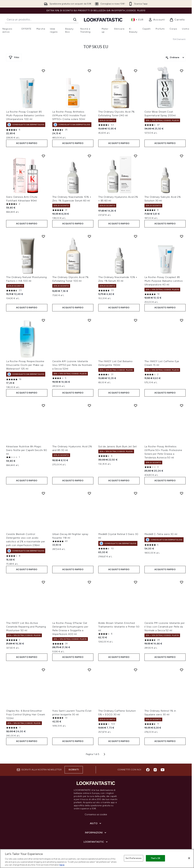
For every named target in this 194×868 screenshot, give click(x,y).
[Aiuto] (96, 823)
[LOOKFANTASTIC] (96, 842)
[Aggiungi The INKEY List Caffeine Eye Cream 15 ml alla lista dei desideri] (182, 320)
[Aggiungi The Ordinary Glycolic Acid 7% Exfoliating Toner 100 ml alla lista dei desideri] (89, 236)
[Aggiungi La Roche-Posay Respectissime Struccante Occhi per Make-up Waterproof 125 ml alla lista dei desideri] (43, 320)
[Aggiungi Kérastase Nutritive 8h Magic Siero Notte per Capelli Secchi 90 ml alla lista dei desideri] (43, 405)
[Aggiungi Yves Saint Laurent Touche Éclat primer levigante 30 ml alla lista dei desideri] (89, 670)
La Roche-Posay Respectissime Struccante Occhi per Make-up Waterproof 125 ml (25, 365)
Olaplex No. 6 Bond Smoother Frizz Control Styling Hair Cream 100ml (26, 714)
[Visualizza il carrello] (177, 20)
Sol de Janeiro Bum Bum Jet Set (118, 446)
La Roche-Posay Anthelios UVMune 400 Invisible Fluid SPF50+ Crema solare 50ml (69, 115)
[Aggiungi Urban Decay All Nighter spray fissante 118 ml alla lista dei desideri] (89, 493)
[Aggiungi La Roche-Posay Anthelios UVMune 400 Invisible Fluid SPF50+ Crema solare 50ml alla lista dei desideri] (89, 71)
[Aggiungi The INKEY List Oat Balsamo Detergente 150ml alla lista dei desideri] (136, 320)
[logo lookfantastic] (103, 20)
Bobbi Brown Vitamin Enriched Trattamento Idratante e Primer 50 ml (119, 627)
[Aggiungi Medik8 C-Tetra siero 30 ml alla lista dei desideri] (182, 493)
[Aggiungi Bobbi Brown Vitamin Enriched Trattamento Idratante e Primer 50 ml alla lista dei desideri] (136, 582)
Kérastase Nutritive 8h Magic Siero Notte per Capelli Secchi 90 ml (27, 450)
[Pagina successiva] (104, 754)
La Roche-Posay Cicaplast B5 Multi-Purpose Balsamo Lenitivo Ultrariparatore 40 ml (164, 281)
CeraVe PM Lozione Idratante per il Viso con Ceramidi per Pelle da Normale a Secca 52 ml (165, 627)
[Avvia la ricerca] (75, 20)
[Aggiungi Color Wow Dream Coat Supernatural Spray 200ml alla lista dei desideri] (182, 71)
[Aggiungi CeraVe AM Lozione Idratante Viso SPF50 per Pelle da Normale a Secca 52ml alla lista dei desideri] (89, 320)
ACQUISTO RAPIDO (27, 143)
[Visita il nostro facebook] (148, 770)
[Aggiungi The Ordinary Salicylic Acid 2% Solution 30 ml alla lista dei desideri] (182, 156)
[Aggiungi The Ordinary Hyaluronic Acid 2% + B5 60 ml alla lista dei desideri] (136, 156)
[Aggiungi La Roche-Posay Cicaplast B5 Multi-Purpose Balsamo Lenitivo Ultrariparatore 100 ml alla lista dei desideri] (43, 71)
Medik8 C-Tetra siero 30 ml (161, 534)
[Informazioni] (96, 833)
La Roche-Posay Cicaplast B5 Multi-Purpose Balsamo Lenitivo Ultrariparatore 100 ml (25, 115)
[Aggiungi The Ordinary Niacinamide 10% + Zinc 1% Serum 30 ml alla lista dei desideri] (136, 236)
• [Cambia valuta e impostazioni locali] (137, 20)
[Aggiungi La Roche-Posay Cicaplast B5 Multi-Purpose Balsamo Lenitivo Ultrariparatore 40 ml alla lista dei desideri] (182, 236)
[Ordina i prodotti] (175, 58)
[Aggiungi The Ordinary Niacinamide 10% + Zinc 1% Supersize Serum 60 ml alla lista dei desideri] (89, 156)
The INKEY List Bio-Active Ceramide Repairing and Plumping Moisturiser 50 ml (26, 627)
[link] (157, 20)
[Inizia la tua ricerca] (42, 20)
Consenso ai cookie (96, 814)
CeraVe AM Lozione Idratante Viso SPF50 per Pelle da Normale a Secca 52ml (72, 365)
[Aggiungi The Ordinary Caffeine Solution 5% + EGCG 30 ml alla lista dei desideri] (136, 670)
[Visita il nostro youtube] (163, 770)
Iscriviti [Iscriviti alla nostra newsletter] (74, 770)
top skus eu (96, 47)
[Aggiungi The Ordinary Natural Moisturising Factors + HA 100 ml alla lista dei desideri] (43, 236)
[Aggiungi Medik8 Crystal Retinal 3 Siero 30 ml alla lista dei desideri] (136, 493)
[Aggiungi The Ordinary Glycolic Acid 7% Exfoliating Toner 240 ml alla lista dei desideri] (136, 71)
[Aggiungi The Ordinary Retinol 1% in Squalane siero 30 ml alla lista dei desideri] (182, 670)
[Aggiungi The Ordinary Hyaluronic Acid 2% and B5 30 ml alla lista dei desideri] (89, 405)
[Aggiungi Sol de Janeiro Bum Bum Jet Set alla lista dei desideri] (136, 405)
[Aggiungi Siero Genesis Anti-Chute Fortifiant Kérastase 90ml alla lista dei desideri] (43, 156)
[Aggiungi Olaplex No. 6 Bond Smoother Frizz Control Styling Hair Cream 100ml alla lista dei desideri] (43, 670)
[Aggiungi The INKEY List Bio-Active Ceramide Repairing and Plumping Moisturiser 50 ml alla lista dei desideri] (43, 582)
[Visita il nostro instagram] (155, 770)
